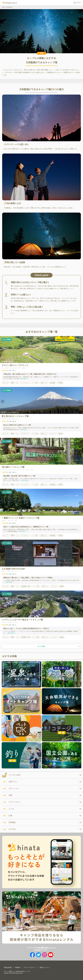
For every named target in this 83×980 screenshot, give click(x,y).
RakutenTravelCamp (9, 361)
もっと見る (59, 646)
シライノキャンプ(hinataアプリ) (11, 412)
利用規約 (18, 968)
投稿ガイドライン (45, 968)
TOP (3, 7)
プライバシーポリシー (30, 968)
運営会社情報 (8, 968)
